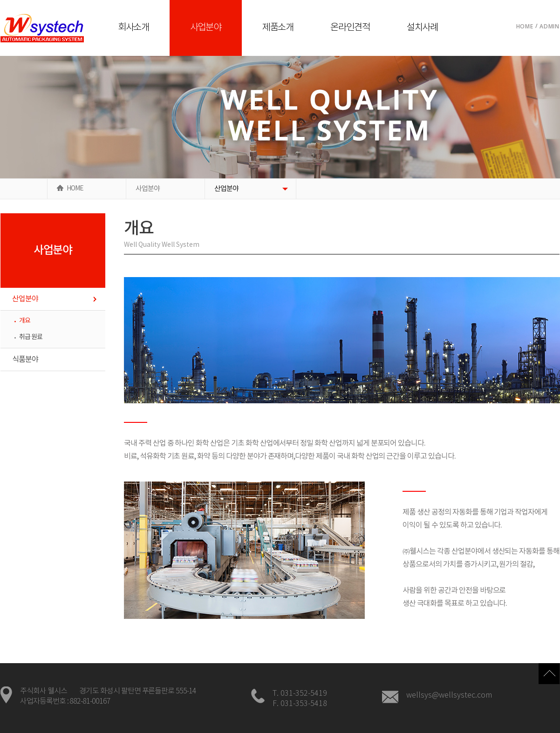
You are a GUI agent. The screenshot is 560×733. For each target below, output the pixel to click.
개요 (25, 321)
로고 (42, 28)
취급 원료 (31, 337)
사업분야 (206, 28)
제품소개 (278, 28)
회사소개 (134, 28)
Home (525, 27)
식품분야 (25, 360)
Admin (550, 27)
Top (549, 674)
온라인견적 (350, 28)
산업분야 (226, 189)
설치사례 (423, 28)
